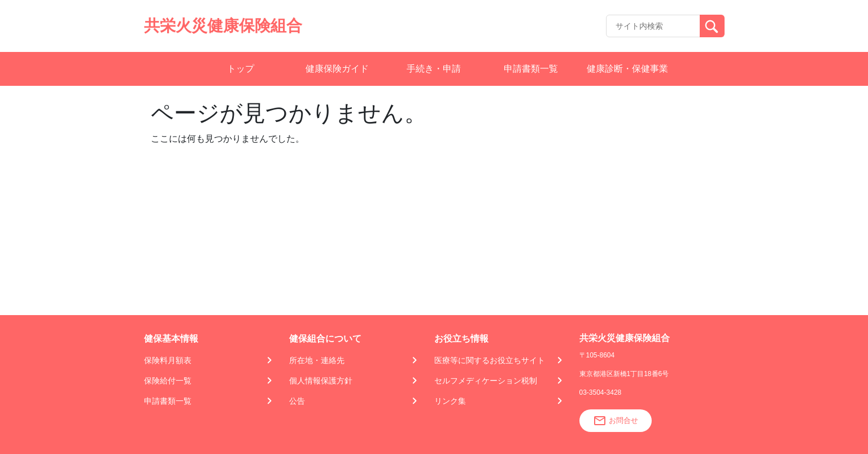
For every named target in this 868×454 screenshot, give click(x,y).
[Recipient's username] (653, 26)
